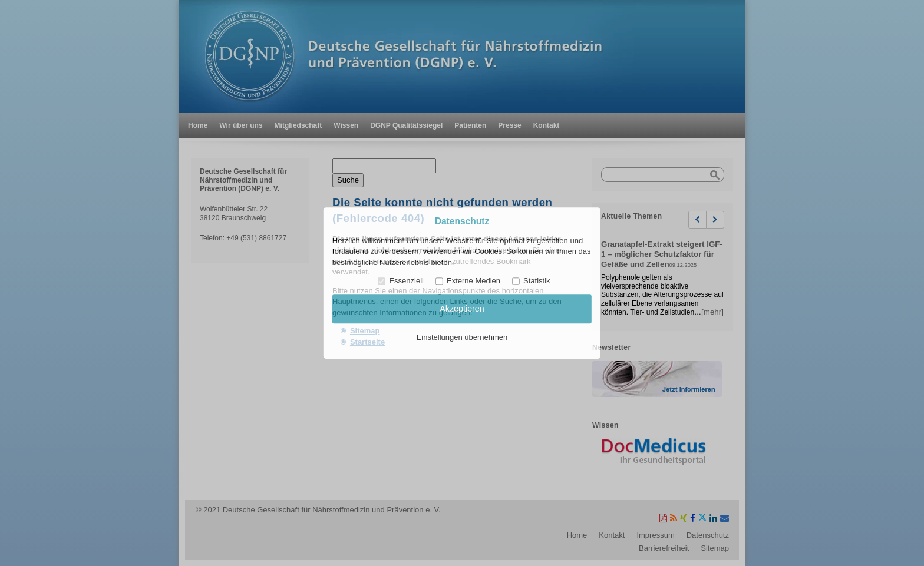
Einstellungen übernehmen (462, 337)
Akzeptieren (462, 309)
